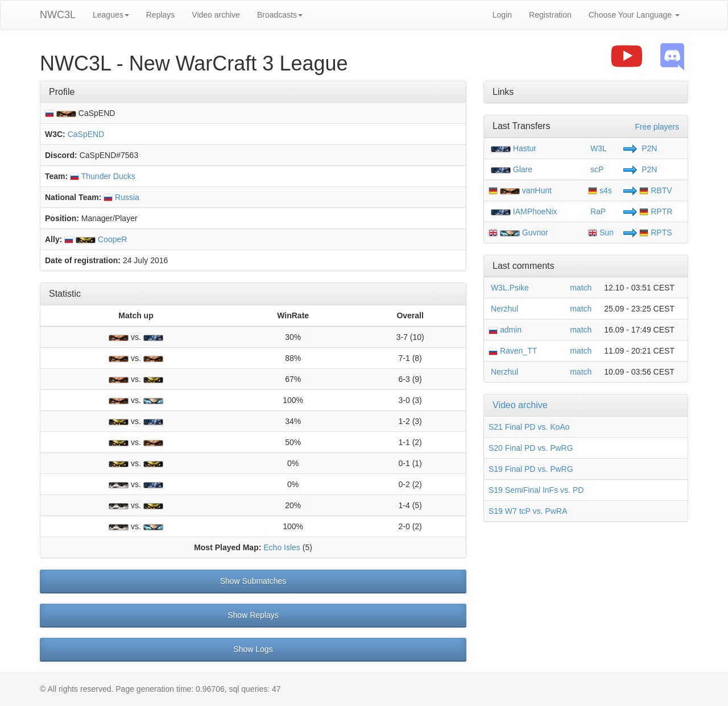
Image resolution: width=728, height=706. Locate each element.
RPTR (656, 211)
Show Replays (253, 615)
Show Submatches (253, 581)
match (581, 288)
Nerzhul (503, 309)
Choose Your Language (634, 15)
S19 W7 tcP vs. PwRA (528, 511)
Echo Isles (282, 547)
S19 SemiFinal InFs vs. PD (536, 490)
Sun (601, 232)
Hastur (525, 148)
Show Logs (253, 649)
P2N (648, 148)
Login (502, 15)
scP (596, 169)
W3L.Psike (509, 288)
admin (505, 330)
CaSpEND (86, 134)
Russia (121, 197)
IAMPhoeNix (535, 211)
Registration (550, 15)
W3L (597, 148)
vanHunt (537, 190)
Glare (523, 169)
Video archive (216, 15)
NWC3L (58, 15)
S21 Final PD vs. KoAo (529, 427)
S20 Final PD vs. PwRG (531, 448)
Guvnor (535, 232)
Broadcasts (280, 15)
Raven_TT (513, 351)
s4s (600, 190)
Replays (161, 15)
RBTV (655, 190)
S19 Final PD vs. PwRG (531, 469)
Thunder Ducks (103, 176)
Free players (657, 127)
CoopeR (96, 239)
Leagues (111, 15)
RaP (597, 211)
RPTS (655, 232)
